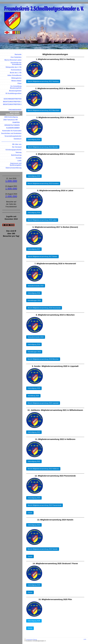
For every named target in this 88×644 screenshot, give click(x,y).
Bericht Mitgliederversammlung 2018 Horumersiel (44, 308)
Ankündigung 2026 (34, 621)
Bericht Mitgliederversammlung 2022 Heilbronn (43, 469)
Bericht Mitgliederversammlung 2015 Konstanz (43, 183)
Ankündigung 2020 (34, 388)
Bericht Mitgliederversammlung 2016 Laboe (42, 220)
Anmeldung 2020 (33, 396)
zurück (30, 513)
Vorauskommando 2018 (36, 286)
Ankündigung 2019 (34, 344)
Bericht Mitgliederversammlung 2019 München (43, 359)
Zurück (30, 556)
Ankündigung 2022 (34, 461)
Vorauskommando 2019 (36, 337)
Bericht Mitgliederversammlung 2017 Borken (42, 257)
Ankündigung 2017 (34, 249)
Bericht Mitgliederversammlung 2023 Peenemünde (45, 505)
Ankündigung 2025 (34, 585)
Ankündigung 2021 (34, 432)
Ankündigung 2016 (34, 213)
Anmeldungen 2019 (34, 352)
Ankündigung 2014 (34, 140)
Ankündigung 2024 (34, 525)
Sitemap (35, 639)
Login (85, 639)
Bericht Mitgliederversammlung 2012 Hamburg (43, 81)
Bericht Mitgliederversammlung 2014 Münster (43, 147)
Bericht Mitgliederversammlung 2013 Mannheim (44, 110)
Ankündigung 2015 (34, 176)
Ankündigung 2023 (34, 498)
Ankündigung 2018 (34, 293)
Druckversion (28, 639)
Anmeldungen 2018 (34, 300)
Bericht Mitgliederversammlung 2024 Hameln (43, 549)
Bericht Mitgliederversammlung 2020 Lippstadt (43, 403)
